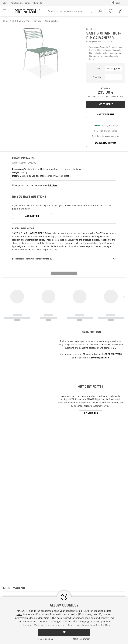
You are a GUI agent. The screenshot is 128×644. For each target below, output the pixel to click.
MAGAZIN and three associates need (38, 611)
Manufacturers (17, 3)
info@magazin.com (100, 305)
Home (6, 21)
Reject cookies (45, 639)
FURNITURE (17, 21)
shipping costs (117, 96)
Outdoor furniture (34, 21)
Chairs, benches (51, 21)
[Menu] (5, 11)
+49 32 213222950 (113, 302)
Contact (28, 3)
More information (82, 639)
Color (99, 68)
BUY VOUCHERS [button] (91, 361)
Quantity (97, 77)
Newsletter (38, 3)
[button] (5, 83)
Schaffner (52, 185)
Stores (6, 3)
